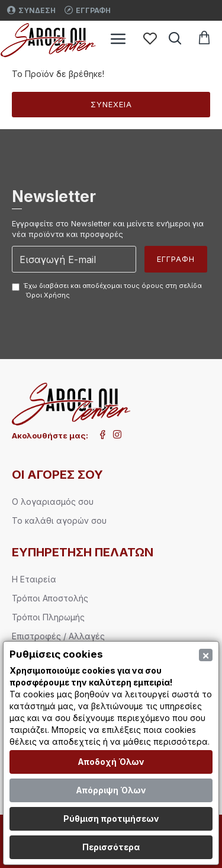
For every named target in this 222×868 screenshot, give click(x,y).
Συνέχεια (111, 104)
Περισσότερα (111, 847)
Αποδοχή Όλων (111, 762)
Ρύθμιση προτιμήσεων (111, 819)
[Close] (206, 655)
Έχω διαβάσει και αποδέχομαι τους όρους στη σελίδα (107, 291)
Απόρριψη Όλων (111, 790)
